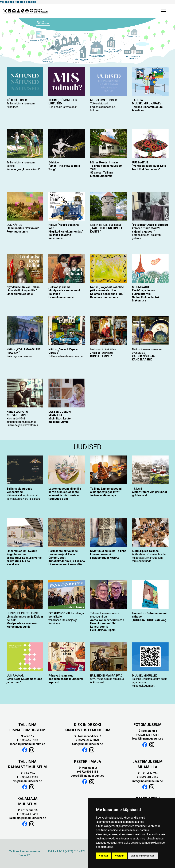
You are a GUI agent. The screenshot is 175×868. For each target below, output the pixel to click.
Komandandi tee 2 (87, 736)
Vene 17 (27, 736)
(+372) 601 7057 (148, 777)
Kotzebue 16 (27, 810)
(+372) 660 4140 (28, 777)
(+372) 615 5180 (28, 740)
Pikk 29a (28, 773)
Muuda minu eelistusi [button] (143, 856)
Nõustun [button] (104, 856)
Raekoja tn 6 (148, 731)
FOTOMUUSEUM (148, 725)
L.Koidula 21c (148, 773)
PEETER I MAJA (88, 762)
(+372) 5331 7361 (148, 735)
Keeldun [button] (119, 856)
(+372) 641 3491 (28, 814)
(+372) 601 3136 (88, 772)
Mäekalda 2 (88, 768)
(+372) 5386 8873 (87, 740)
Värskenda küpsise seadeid (18, 2)
